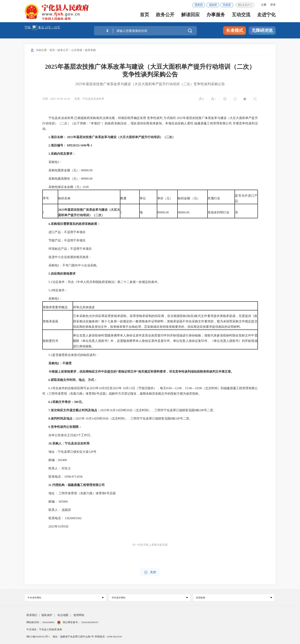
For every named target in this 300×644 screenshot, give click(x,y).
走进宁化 (266, 16)
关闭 (150, 572)
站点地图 (63, 615)
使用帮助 (79, 615)
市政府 (227, 5)
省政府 (213, 5)
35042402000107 (89, 622)
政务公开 (165, 16)
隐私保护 (47, 615)
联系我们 (32, 615)
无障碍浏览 (262, 30)
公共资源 (77, 50)
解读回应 (190, 16)
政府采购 (90, 50)
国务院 (199, 5)
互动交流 (241, 16)
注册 (264, 5)
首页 (144, 16)
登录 (273, 5)
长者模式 (235, 30)
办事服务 (216, 16)
